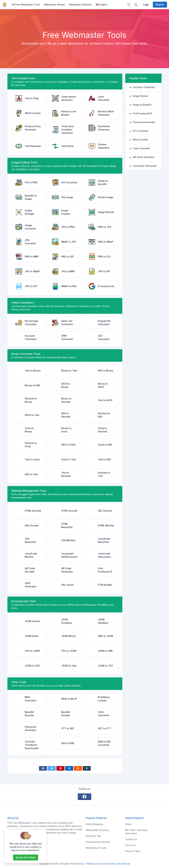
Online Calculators (23, 303)
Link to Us (130, 845)
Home (128, 824)
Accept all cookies (26, 857)
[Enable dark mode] (136, 5)
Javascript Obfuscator (145, 166)
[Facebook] (43, 768)
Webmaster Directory (80, 5)
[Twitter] (52, 768)
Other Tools (19, 682)
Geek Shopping (94, 824)
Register (160, 5)
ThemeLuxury (93, 864)
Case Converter (142, 148)
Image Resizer (141, 96)
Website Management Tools (29, 491)
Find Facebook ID (143, 113)
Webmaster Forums (96, 848)
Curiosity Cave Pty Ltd (118, 864)
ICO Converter (141, 131)
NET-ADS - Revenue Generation (136, 832)
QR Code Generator (144, 157)
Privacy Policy (133, 851)
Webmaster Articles (54, 5)
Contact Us (131, 839)
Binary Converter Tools (26, 354)
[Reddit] (78, 768)
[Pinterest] (60, 768)
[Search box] (129, 5)
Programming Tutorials (98, 842)
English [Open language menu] (101, 5)
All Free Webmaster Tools (26, 5)
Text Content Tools (23, 78)
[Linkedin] (69, 768)
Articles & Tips (94, 836)
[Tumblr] (87, 768)
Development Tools (24, 601)
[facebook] (84, 797)
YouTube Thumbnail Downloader (145, 87)
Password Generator (144, 122)
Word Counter (141, 140)
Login (146, 5)
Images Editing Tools (24, 162)
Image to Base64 (142, 105)
